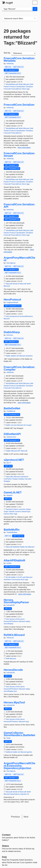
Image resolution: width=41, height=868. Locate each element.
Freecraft (7, 89)
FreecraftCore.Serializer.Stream (19, 155)
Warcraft (9, 284)
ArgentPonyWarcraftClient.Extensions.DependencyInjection (20, 766)
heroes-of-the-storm (17, 619)
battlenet (9, 752)
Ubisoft (11, 511)
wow (15, 425)
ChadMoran (11, 411)
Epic (29, 511)
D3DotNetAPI (12, 434)
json (15, 691)
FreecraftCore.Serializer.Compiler (19, 368)
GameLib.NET (13, 492)
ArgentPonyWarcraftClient (20, 259)
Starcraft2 (10, 477)
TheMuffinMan (12, 532)
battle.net (9, 425)
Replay (15, 479)
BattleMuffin (12, 530)
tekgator (10, 495)
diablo (8, 356)
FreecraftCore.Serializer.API (19, 206)
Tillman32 (10, 638)
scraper (29, 425)
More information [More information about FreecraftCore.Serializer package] (24, 147)
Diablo (8, 451)
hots (8, 316)
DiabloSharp (12, 332)
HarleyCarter (11, 437)
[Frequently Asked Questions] (4, 857)
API (19, 451)
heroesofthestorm (26, 316)
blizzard (7, 319)
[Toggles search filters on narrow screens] (35, 19)
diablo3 (14, 356)
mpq (27, 721)
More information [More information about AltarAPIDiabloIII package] (25, 594)
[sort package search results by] (24, 53)
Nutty (8, 738)
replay (28, 621)
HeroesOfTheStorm (11, 621)
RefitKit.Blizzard (14, 635)
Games (6, 514)
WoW (21, 84)
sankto (9, 563)
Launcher (22, 509)
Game (16, 509)
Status (6, 846)
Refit (8, 659)
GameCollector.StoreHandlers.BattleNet (19, 734)
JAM (31, 84)
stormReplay (9, 624)
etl (25, 425)
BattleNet (16, 547)
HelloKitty (10, 63)
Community (16, 579)
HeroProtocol (12, 300)
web (24, 577)
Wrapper (7, 481)
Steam (28, 509)
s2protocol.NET (14, 460)
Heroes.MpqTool (14, 702)
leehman (10, 335)
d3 (18, 356)
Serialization (21, 87)
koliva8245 (11, 605)
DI (28, 794)
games (29, 752)
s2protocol (24, 477)
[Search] (35, 9)
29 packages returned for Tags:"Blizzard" (20, 37)
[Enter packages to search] (17, 9)
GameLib (9, 509)
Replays (21, 479)
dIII (10, 577)
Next (26, 817)
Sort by (7, 53)
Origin (6, 511)
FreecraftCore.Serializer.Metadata (19, 59)
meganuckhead (12, 302)
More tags (26, 89)
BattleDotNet (12, 408)
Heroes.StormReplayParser (16, 601)
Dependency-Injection (19, 794)
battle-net (16, 752)
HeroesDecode (13, 670)
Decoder (28, 479)
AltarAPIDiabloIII (14, 560)
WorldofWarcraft (12, 84)
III (18, 577)
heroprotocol (14, 316)
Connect (18, 511)
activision (29, 356)
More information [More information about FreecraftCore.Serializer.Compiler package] (24, 403)
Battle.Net (24, 547)
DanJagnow (11, 263)
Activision (7, 579)
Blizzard (26, 84)
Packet (6, 87)
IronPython (8, 479)
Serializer (30, 87)
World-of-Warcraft (19, 284)
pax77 (9, 463)
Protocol (13, 87)
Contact (6, 835)
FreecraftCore (16, 89)
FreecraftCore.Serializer (19, 105)
